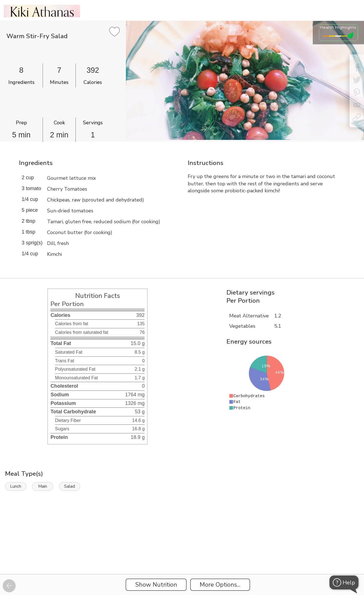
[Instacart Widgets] (182, 555)
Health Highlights (338, 27)
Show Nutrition (156, 585)
